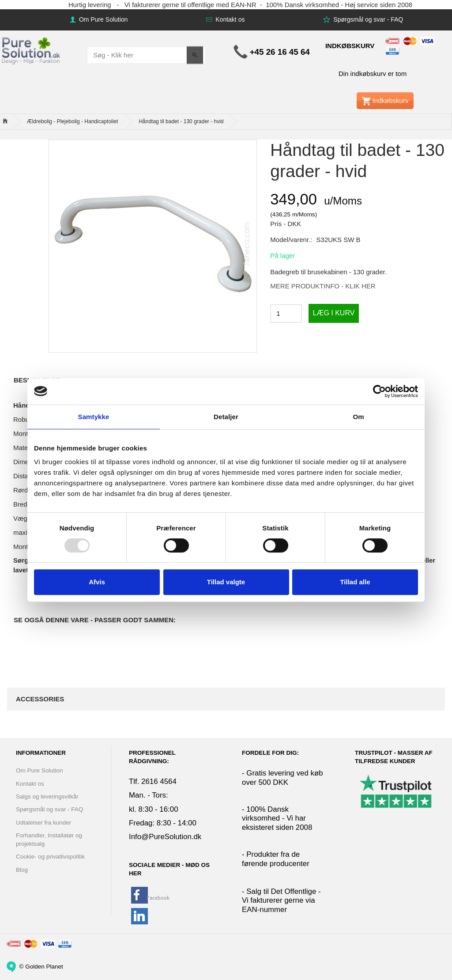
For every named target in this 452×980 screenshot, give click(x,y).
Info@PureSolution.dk (165, 837)
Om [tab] (358, 417)
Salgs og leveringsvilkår (47, 796)
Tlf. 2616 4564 (153, 781)
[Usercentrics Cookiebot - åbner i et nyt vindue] (379, 391)
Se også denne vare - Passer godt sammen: (95, 620)
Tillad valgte (226, 582)
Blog (22, 870)
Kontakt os (229, 19)
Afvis (97, 582)
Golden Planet (44, 966)
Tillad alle (355, 582)
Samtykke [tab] (94, 417)
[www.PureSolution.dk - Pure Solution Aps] (32, 50)
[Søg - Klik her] (195, 55)
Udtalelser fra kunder (43, 823)
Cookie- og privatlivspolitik (50, 857)
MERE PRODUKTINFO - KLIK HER (323, 286)
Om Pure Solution (102, 19)
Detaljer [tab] (226, 417)
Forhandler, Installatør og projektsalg (49, 840)
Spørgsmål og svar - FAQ (367, 19)
